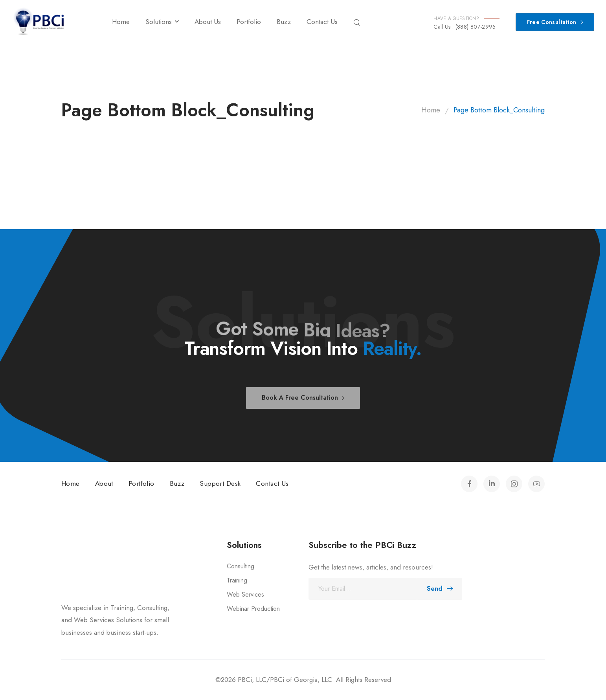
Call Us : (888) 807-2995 (465, 27)
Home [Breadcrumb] (431, 110)
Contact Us (322, 22)
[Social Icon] (469, 484)
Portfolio (249, 22)
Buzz (284, 22)
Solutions (159, 22)
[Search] (358, 22)
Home (121, 22)
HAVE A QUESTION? (456, 18)
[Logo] (39, 22)
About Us (208, 22)
